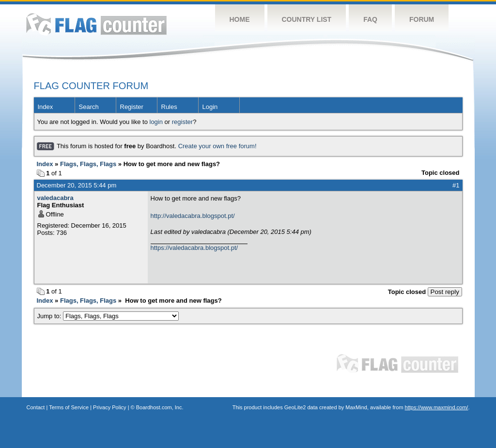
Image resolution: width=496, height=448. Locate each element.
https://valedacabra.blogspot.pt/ (194, 248)
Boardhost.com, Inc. (160, 407)
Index (46, 107)
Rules (169, 107)
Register (132, 107)
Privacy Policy (109, 407)
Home (240, 19)
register (182, 122)
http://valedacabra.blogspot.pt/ (193, 216)
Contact (36, 407)
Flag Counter (96, 24)
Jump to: (108, 316)
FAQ (370, 19)
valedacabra (55, 198)
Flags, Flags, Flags (88, 164)
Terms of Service (69, 407)
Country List (307, 19)
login (156, 122)
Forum (422, 19)
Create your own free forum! (217, 146)
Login (210, 107)
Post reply (445, 292)
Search (89, 107)
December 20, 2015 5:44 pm (77, 185)
